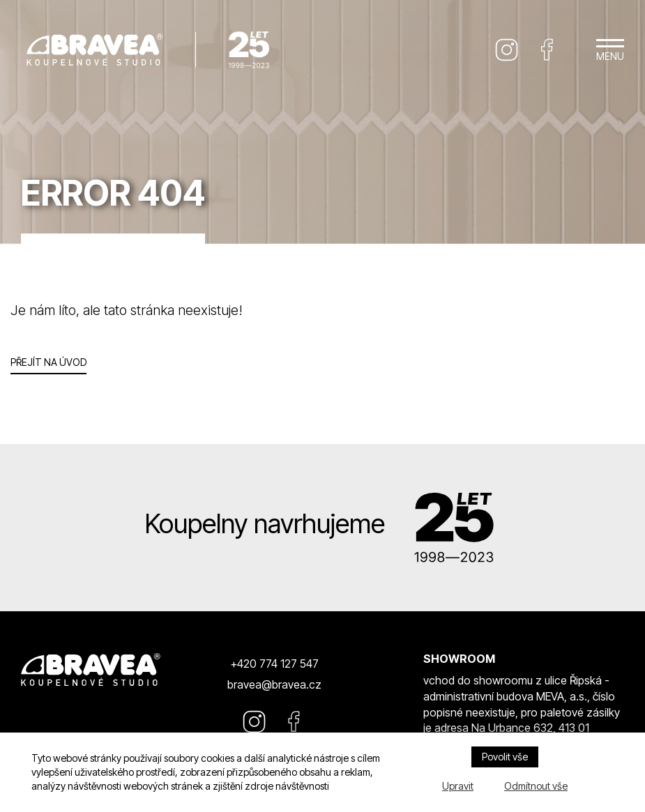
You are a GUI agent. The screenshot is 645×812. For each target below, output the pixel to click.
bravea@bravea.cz (274, 684)
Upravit (458, 786)
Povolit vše (505, 757)
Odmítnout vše (536, 786)
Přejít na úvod (48, 362)
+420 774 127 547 (274, 664)
